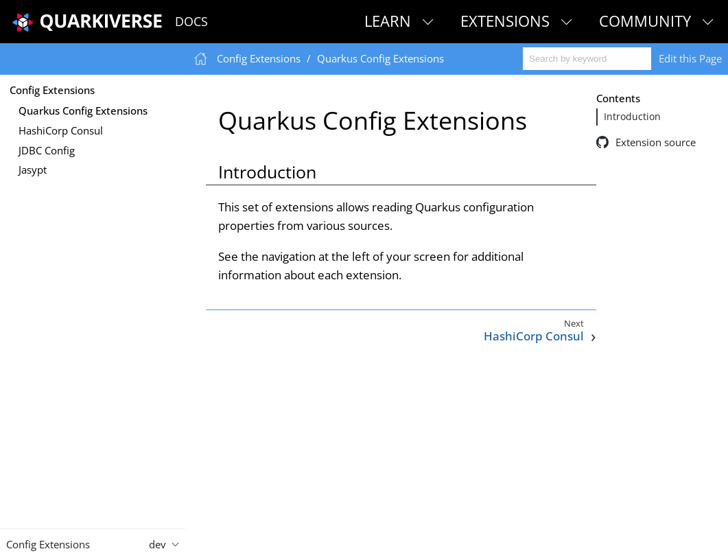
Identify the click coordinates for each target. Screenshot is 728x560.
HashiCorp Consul (61, 130)
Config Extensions (52, 90)
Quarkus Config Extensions (83, 110)
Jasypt (33, 170)
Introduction (632, 117)
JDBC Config (47, 150)
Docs (191, 21)
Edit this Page (690, 58)
